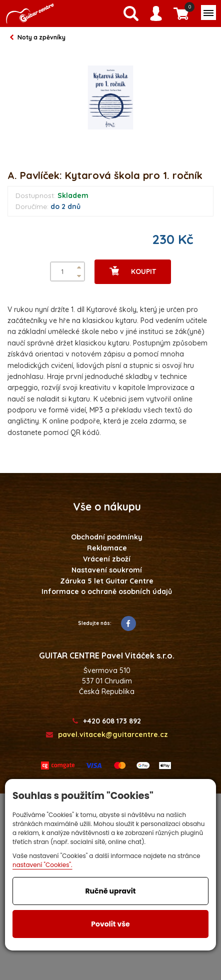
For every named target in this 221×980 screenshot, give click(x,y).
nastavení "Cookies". (42, 865)
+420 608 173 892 (107, 721)
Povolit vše (110, 924)
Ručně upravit (110, 891)
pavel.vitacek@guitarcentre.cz (107, 735)
